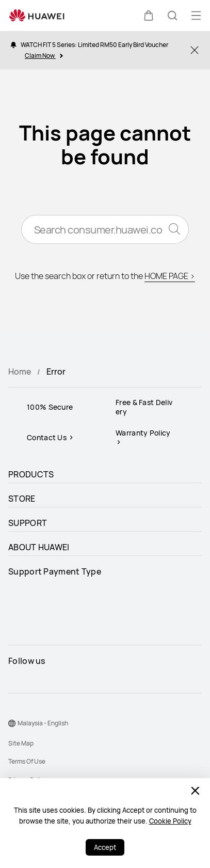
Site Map (21, 743)
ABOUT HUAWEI (39, 547)
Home (20, 371)
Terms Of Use (27, 761)
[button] (149, 16)
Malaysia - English (43, 723)
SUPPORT (28, 523)
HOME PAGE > (170, 276)
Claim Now (44, 56)
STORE (22, 499)
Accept (105, 847)
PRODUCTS (31, 474)
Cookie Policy (170, 821)
